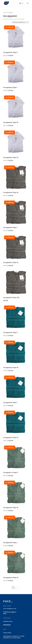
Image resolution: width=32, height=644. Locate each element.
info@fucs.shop (8, 621)
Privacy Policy (7, 633)
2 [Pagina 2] (16, 588)
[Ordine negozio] (20, 22)
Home (5, 12)
